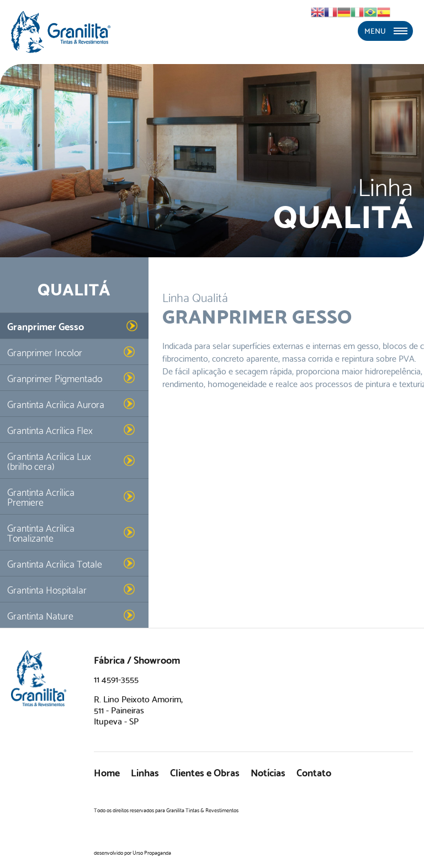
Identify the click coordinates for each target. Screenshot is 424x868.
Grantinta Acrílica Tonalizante (41, 532)
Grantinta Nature (40, 615)
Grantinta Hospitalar (47, 589)
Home (107, 772)
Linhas (145, 772)
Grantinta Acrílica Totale (55, 563)
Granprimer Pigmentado (55, 377)
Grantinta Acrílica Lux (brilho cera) (49, 460)
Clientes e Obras (205, 772)
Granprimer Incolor (45, 351)
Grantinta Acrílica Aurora (56, 403)
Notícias (268, 772)
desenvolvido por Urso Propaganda (132, 852)
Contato (314, 772)
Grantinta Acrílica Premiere (41, 496)
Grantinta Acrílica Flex (50, 429)
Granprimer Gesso (46, 325)
